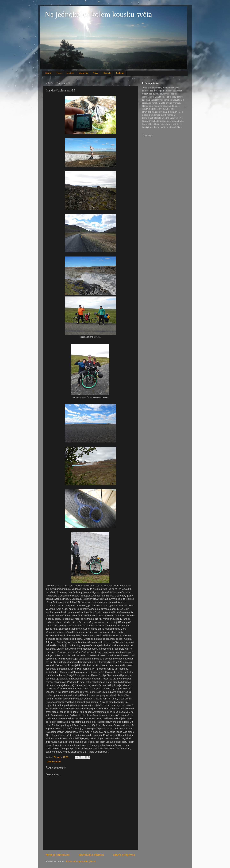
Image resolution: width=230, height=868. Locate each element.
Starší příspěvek (124, 855)
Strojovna (83, 73)
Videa (96, 73)
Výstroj (70, 73)
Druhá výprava (54, 762)
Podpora (120, 73)
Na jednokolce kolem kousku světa (98, 14)
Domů (48, 73)
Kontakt (107, 73)
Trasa (59, 73)
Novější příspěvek (57, 855)
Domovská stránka (91, 855)
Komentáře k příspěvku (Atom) (81, 861)
